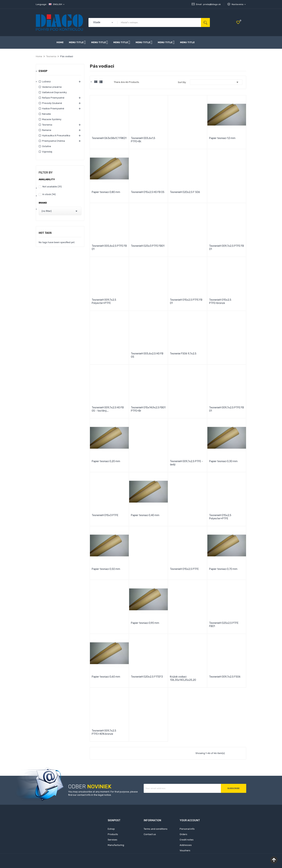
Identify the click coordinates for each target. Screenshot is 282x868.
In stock (49, 194)
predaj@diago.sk (212, 4)
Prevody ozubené (52, 103)
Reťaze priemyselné (53, 98)
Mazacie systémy (52, 119)
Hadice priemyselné (53, 109)
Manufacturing (116, 845)
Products (113, 834)
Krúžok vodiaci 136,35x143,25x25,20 (183, 678)
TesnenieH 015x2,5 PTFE (184, 569)
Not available (52, 187)
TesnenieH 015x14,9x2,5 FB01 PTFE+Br (148, 409)
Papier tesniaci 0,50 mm (106, 569)
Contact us (150, 834)
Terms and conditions (156, 829)
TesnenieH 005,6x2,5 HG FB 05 (147, 355)
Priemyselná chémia (54, 141)
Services (112, 840)
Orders (183, 834)
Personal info (187, 829)
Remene (47, 130)
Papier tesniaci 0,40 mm (145, 515)
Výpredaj (47, 152)
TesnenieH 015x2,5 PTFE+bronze (220, 301)
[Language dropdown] (57, 4)
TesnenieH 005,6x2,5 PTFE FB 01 (109, 248)
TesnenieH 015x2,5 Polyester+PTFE (220, 517)
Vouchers (185, 850)
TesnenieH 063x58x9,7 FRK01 (109, 138)
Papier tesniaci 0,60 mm (106, 677)
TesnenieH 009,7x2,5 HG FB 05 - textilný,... (108, 409)
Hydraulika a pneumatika (56, 135)
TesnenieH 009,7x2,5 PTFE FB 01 (227, 248)
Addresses (186, 845)
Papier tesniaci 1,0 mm (222, 138)
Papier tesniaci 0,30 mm (223, 461)
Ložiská (46, 82)
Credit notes (187, 840)
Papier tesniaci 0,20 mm (106, 461)
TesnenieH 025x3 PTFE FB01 (148, 246)
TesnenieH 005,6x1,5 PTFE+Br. (143, 140)
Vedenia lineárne (52, 87)
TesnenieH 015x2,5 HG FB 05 (148, 192)
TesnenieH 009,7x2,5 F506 (225, 677)
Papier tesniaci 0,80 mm (106, 192)
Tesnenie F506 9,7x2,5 (183, 354)
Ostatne (47, 146)
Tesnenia (47, 125)
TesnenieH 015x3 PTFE (105, 515)
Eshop (43, 71)
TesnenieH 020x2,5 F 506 (185, 192)
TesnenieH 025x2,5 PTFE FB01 (224, 625)
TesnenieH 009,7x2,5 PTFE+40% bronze (104, 732)
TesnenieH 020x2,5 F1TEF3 (147, 677)
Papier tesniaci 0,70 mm (223, 569)
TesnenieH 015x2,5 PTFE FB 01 (186, 301)
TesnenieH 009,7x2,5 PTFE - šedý (186, 463)
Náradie (46, 114)
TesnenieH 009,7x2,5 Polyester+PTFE (104, 301)
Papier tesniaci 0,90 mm (145, 623)
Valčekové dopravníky (54, 92)
